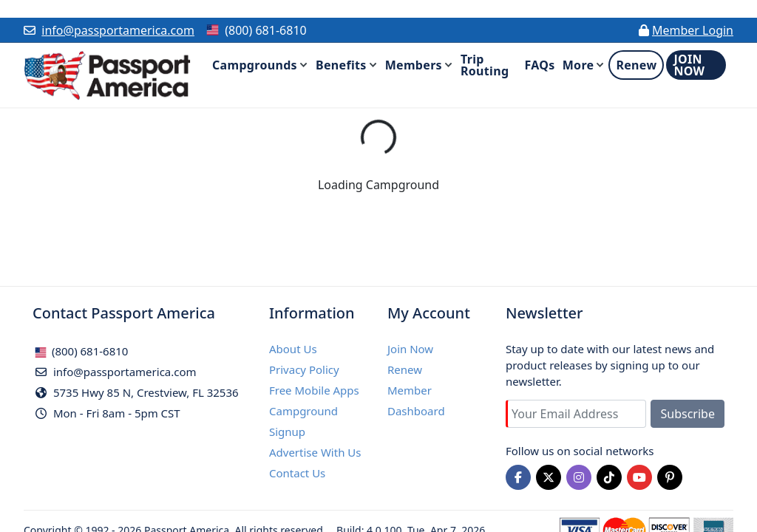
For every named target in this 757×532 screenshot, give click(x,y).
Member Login (693, 30)
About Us (293, 349)
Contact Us (297, 473)
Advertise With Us (315, 452)
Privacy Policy (304, 369)
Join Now (410, 349)
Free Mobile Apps (314, 390)
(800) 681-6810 (81, 351)
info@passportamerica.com (118, 30)
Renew (405, 369)
